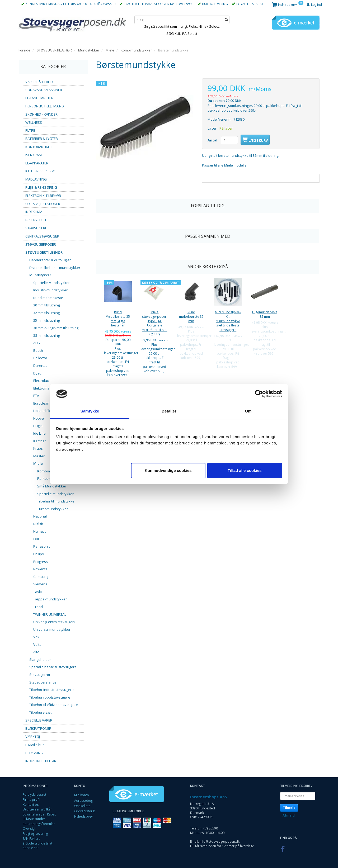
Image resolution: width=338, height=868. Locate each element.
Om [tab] (248, 411)
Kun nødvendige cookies (168, 470)
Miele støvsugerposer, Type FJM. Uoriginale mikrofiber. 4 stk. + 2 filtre (154, 323)
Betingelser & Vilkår (37, 809)
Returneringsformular (39, 824)
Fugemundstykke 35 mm (265, 314)
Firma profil (31, 799)
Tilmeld (289, 808)
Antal (213, 140)
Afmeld (289, 815)
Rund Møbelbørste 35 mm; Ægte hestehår (118, 319)
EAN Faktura (32, 838)
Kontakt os (31, 804)
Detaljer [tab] (169, 411)
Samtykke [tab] (90, 411)
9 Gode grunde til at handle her (37, 845)
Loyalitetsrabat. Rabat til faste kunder (39, 816)
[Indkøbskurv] (288, 4)
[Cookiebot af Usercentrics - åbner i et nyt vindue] (259, 394)
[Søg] (226, 20)
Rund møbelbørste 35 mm (191, 316)
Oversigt (29, 828)
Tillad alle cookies (245, 470)
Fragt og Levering (35, 833)
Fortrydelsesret (34, 794)
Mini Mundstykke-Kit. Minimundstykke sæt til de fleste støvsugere (228, 321)
